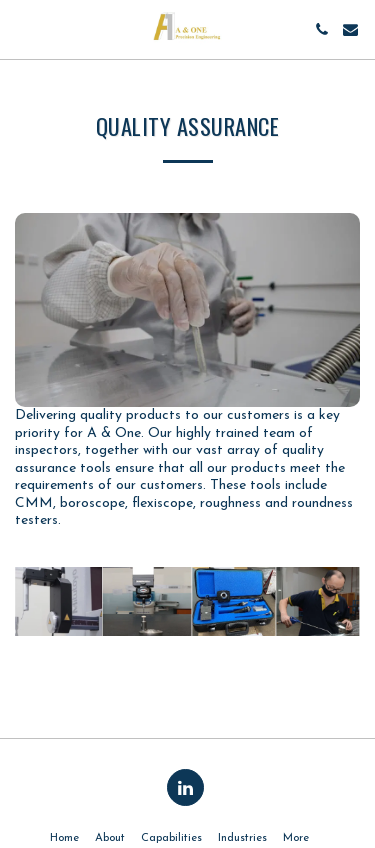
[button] (22, 29)
